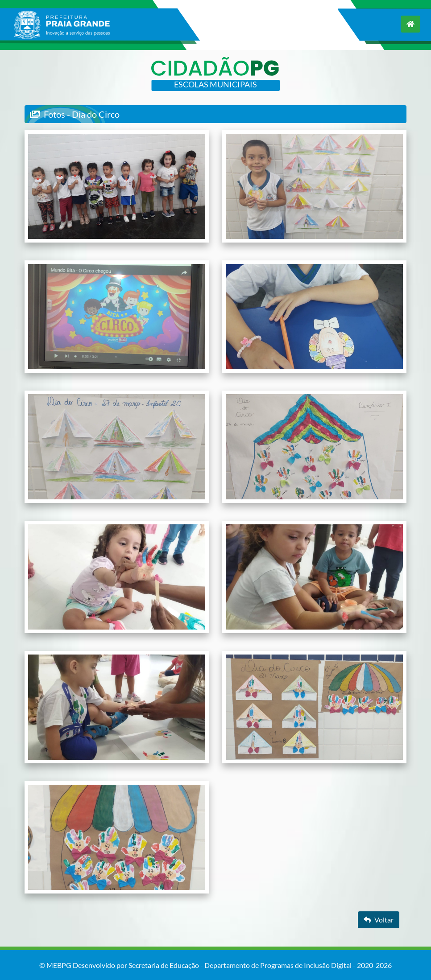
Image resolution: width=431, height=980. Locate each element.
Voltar (379, 920)
